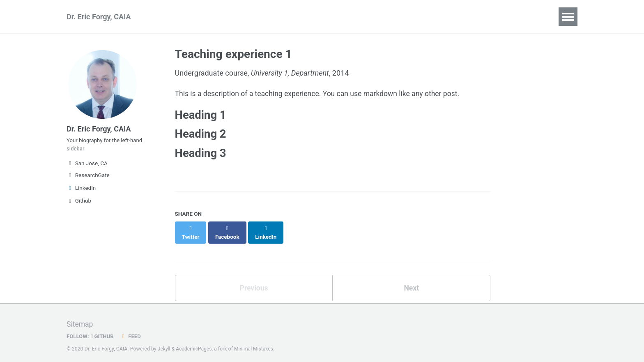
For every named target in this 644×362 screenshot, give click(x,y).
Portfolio (307, 17)
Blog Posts (354, 17)
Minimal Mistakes (255, 343)
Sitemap (80, 319)
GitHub (103, 330)
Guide (420, 17)
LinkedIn (81, 191)
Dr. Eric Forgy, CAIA (99, 17)
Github (79, 204)
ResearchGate (88, 178)
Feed (132, 330)
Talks (225, 17)
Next (412, 282)
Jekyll (164, 343)
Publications (181, 17)
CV (391, 17)
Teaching (263, 17)
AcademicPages (194, 343)
